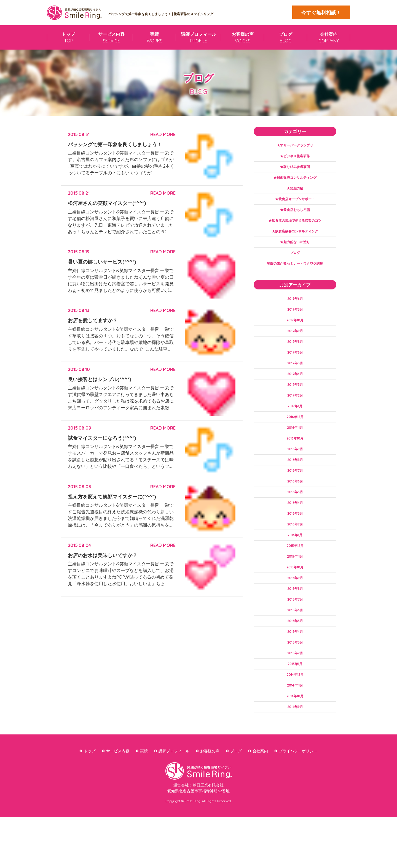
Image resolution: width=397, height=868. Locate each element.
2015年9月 (295, 616)
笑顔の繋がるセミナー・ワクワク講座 (295, 275)
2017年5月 (295, 381)
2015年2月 (295, 698)
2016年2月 (295, 557)
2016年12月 (295, 440)
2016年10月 (295, 463)
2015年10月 (295, 604)
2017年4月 (295, 393)
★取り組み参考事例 (295, 169)
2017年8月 (295, 358)
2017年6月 (295, 370)
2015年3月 (295, 687)
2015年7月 (295, 639)
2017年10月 (295, 335)
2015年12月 (295, 581)
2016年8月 (295, 487)
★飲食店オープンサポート (295, 204)
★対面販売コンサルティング (295, 181)
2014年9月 (295, 757)
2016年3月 (295, 546)
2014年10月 (295, 745)
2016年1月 (295, 569)
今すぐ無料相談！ (321, 13)
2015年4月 (295, 675)
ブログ (295, 263)
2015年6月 (295, 651)
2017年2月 (295, 417)
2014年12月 (295, 722)
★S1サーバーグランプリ (295, 146)
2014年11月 (295, 733)
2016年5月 (295, 522)
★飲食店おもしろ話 (295, 216)
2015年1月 (295, 710)
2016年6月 (295, 511)
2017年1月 (295, 428)
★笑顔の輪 (295, 192)
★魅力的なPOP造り (295, 251)
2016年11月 (295, 452)
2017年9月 (295, 346)
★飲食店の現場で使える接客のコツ (295, 228)
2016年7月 (295, 499)
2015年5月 (295, 663)
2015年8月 (295, 628)
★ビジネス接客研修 (295, 158)
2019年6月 (295, 311)
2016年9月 (295, 475)
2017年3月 (295, 405)
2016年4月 (295, 534)
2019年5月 (295, 323)
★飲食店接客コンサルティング (295, 240)
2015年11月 (295, 593)
